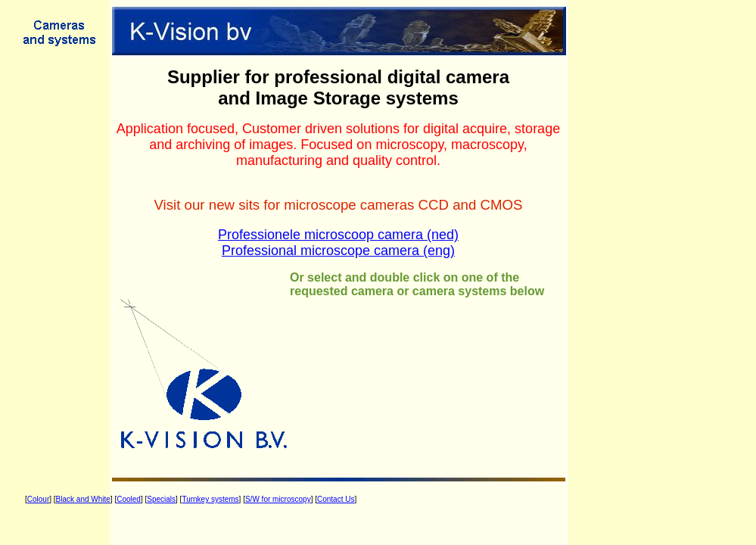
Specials (161, 499)
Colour (38, 499)
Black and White (83, 499)
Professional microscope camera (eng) (338, 251)
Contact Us (336, 499)
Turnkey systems (210, 499)
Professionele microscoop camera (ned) (338, 235)
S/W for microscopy (278, 499)
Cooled (129, 499)
